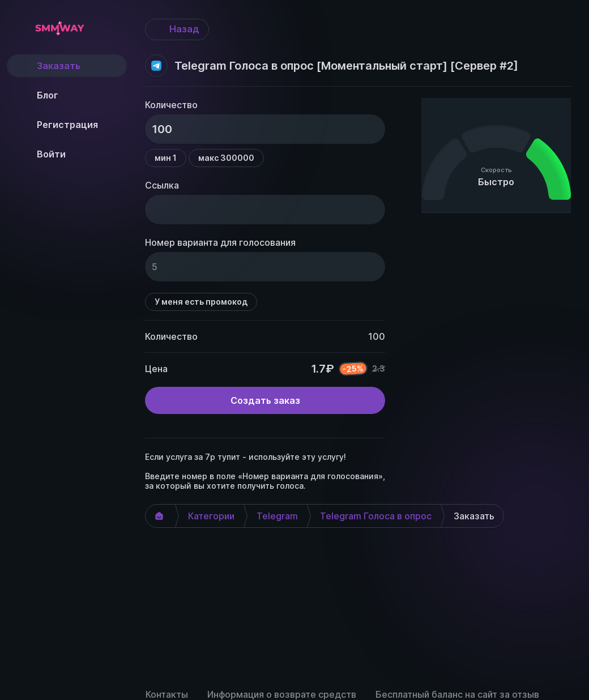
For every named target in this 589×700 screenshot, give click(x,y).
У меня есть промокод (201, 302)
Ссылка (162, 185)
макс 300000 (226, 158)
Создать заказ (265, 400)
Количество (171, 105)
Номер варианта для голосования (220, 242)
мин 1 (166, 158)
